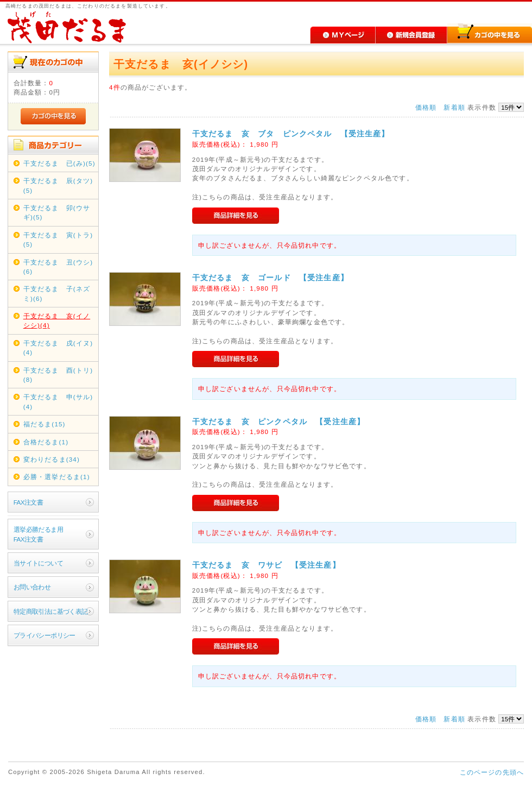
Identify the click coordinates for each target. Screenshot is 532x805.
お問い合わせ (32, 587)
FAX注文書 (28, 502)
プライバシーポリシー (45, 635)
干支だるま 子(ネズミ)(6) (57, 293)
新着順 (454, 107)
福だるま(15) (45, 424)
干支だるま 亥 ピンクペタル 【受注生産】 (278, 422)
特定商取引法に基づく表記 (51, 611)
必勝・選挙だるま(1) (57, 477)
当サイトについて (38, 563)
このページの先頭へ (492, 772)
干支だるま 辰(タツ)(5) (58, 185)
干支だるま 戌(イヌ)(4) (58, 348)
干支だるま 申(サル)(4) (58, 401)
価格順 (426, 107)
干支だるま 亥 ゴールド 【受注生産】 (270, 278)
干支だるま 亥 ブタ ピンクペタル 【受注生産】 (291, 134)
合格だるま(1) (46, 442)
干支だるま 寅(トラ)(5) (58, 240)
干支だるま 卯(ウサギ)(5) (57, 212)
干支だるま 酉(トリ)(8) (58, 375)
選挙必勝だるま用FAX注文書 (38, 534)
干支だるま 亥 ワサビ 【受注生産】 (266, 565)
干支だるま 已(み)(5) (59, 163)
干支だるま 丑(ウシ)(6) (58, 267)
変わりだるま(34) (52, 459)
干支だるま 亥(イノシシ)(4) (57, 320)
